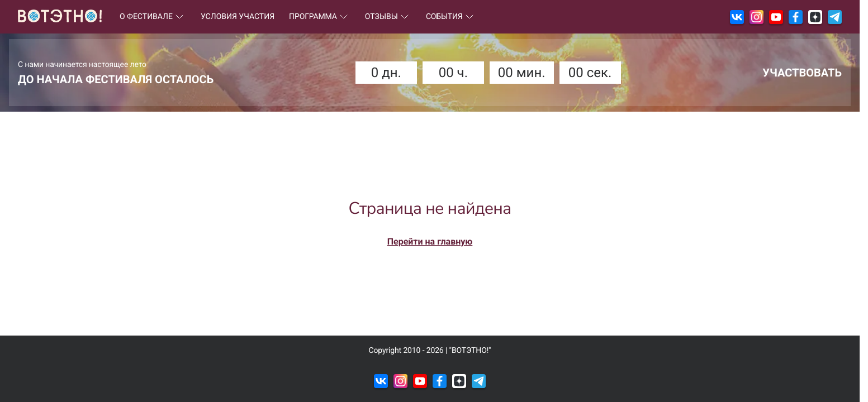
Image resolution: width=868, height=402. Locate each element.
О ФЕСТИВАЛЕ (153, 17)
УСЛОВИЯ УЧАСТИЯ (238, 17)
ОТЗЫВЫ (388, 17)
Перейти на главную (430, 241)
